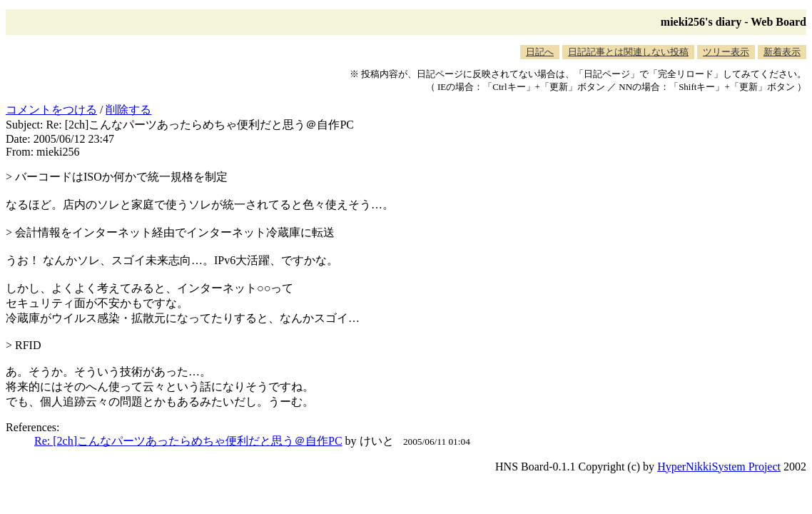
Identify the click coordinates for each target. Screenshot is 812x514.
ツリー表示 (726, 52)
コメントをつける (51, 110)
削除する (128, 110)
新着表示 (782, 52)
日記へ (540, 52)
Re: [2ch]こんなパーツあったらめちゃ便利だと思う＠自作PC (188, 441)
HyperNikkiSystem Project (719, 467)
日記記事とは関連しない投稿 (628, 52)
